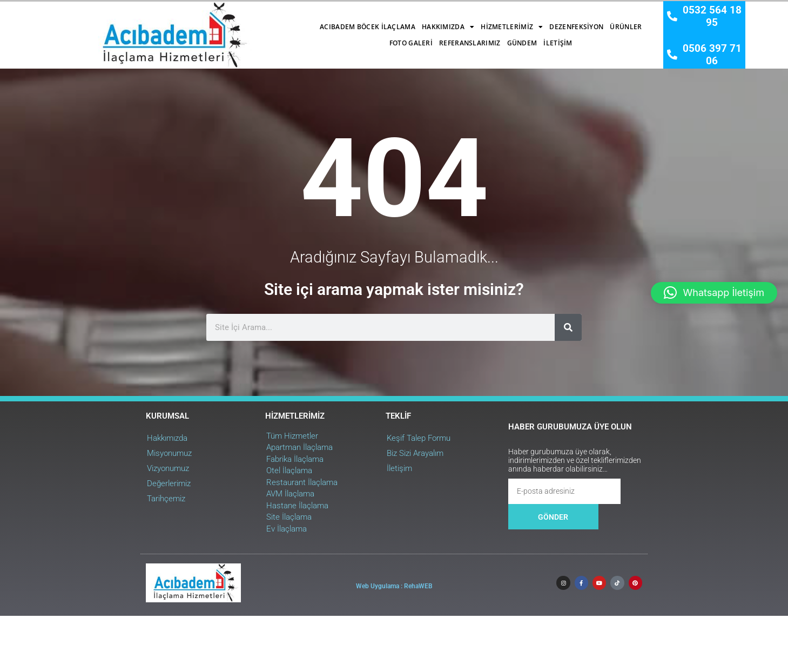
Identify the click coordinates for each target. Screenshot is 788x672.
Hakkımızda (287, 22)
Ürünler (465, 21)
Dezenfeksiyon (416, 21)
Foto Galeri (509, 21)
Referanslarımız (568, 21)
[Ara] (564, 495)
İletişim (397, 38)
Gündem (361, 38)
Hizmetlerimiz (351, 22)
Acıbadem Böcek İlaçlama (207, 21)
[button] (714, 293)
